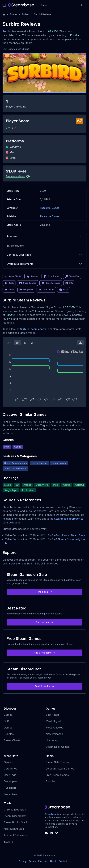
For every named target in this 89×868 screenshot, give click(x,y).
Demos (8, 728)
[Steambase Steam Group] (52, 833)
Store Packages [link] (51, 283)
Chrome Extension (15, 810)
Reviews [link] (32, 276)
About (53, 861)
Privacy (22, 861)
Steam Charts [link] (13, 276)
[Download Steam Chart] (81, 343)
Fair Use (43, 861)
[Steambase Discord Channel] (46, 833)
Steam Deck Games (58, 747)
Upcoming (52, 740)
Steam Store (78, 535)
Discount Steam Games (60, 769)
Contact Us (65, 861)
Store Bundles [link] (28, 283)
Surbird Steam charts (33, 329)
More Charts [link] (46, 290)
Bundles (9, 734)
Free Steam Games (57, 775)
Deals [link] (9, 283)
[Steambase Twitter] (57, 833)
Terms (32, 861)
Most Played (53, 721)
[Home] (4, 14)
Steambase (51, 814)
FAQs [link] (64, 290)
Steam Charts (12, 740)
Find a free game (44, 653)
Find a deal (44, 592)
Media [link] (9, 290)
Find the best (44, 622)
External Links (44, 246)
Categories (10, 769)
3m (9, 343)
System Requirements (44, 264)
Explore (8, 842)
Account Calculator (15, 835)
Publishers (10, 788)
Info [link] (69, 283)
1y (25, 343)
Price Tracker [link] (52, 276)
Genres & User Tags (44, 255)
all (32, 343)
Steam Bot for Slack (16, 822)
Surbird (26, 14)
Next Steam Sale (14, 829)
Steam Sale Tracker (58, 762)
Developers (11, 781)
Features (44, 236)
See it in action (44, 686)
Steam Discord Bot (15, 816)
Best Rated (52, 715)
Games (13, 14)
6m (17, 343)
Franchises (10, 794)
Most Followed (55, 728)
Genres (8, 762)
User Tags (10, 775)
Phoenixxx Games (50, 208)
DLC (6, 721)
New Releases (54, 734)
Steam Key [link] (72, 276)
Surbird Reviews (43, 14)
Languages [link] (26, 290)
